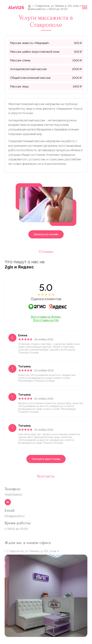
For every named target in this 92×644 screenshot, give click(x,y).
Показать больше (28, 353)
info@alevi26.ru (15, 516)
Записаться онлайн (46, 234)
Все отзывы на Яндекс (46, 317)
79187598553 (13, 495)
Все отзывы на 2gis (46, 320)
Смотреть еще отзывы (46, 459)
